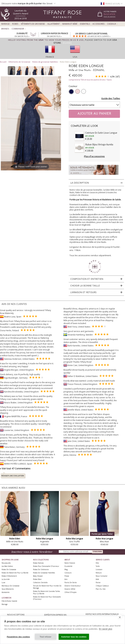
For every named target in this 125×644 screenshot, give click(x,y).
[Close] (67, 43)
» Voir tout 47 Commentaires (15, 468)
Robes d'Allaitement (9, 576)
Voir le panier (110, 16)
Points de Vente (71, 582)
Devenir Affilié (70, 589)
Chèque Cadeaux (102, 586)
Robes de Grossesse (9, 569)
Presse (67, 576)
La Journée (6, 579)
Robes (15, 24)
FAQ (97, 563)
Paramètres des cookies (18, 637)
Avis (66, 579)
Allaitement (54, 24)
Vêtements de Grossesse (33, 24)
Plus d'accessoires (94, 156)
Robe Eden (15, 539)
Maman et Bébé (70, 24)
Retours (99, 573)
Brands (5, 29)
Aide (97, 579)
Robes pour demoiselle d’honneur (46, 566)
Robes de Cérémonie (41, 569)
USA (75, 57)
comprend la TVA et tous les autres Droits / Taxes (90, 80)
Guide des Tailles (111, 98)
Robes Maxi (37, 579)
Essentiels (85, 24)
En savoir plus (106, 629)
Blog (66, 569)
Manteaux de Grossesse (10, 586)
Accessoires (98, 24)
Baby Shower (38, 576)
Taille (98, 566)
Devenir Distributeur (73, 586)
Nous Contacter (102, 576)
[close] (120, 617)
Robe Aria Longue (104, 539)
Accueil (3, 62)
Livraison (99, 569)
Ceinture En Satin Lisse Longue (101, 133)
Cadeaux (112, 24)
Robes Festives (38, 563)
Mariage (5, 24)
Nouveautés (6, 563)
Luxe (3, 582)
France (50, 57)
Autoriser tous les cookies (74, 637)
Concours (68, 573)
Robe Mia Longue (45, 539)
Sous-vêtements (8, 589)
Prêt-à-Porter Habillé (9, 601)
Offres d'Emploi (70, 592)
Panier (98, 582)
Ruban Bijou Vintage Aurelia (99, 144)
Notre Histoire (70, 563)
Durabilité (68, 566)
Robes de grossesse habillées (45, 62)
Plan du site (101, 589)
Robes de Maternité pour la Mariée (15, 573)
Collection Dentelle (40, 582)
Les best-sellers (7, 566)
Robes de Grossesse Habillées (44, 573)
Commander (18, 29)
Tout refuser (46, 637)
